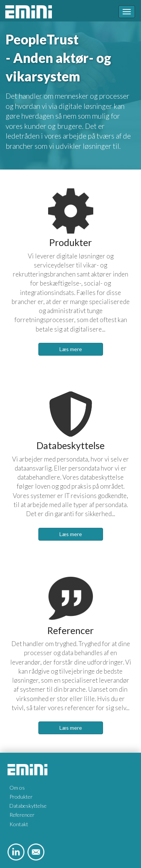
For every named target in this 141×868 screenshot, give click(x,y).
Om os (17, 788)
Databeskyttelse (28, 806)
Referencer (22, 815)
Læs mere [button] (71, 349)
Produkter (21, 797)
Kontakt (19, 824)
